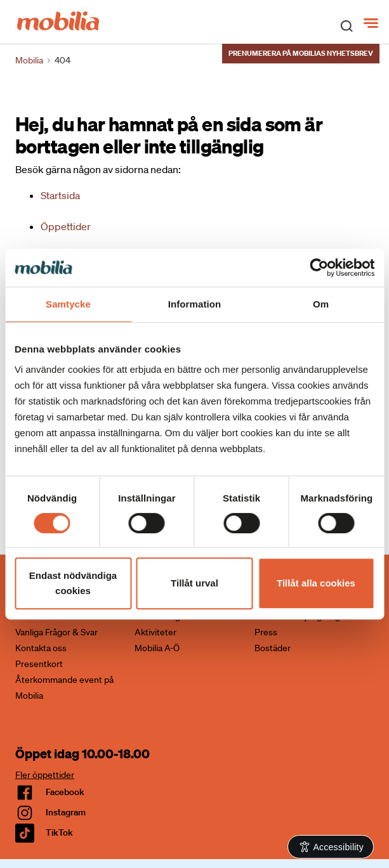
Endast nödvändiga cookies (73, 583)
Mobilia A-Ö (157, 648)
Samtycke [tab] (68, 304)
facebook (65, 792)
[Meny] (372, 23)
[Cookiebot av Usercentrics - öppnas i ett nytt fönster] (319, 268)
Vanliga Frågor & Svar (56, 632)
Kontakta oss (41, 648)
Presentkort (39, 664)
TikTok (59, 832)
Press (266, 632)
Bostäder (273, 648)
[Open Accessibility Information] (331, 847)
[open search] (346, 25)
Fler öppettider (45, 775)
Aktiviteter (155, 632)
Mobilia (29, 60)
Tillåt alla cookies (316, 583)
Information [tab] (195, 304)
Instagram (66, 812)
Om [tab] (321, 304)
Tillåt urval (194, 583)
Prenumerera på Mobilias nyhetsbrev (301, 53)
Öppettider (66, 226)
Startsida (60, 195)
